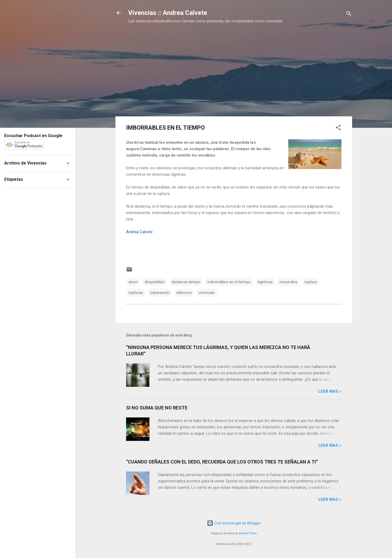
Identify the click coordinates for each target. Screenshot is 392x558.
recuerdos (288, 282)
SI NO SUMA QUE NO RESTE (157, 408)
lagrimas (265, 282)
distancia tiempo (186, 282)
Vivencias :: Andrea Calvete (168, 13)
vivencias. (207, 293)
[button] (338, 128)
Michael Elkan (248, 533)
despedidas (155, 282)
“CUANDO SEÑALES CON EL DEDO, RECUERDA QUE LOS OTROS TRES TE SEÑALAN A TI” (222, 462)
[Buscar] (349, 15)
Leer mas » (330, 391)
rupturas (136, 293)
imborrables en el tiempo (229, 282)
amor (133, 282)
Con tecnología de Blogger (234, 523)
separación (160, 293)
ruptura (310, 282)
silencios (184, 293)
